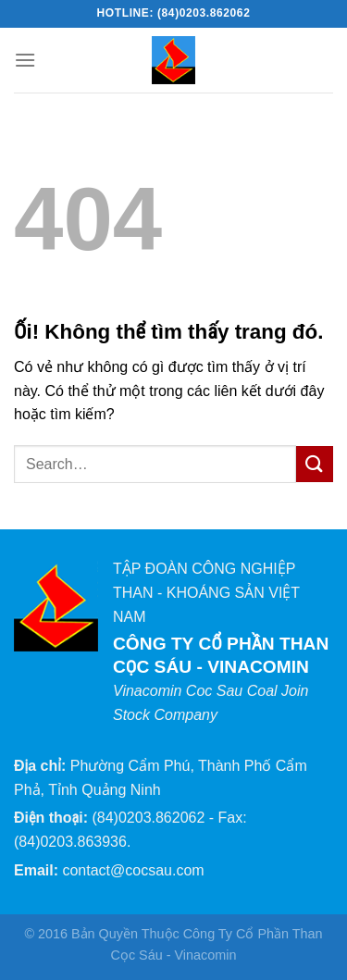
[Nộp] (315, 464)
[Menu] (25, 60)
